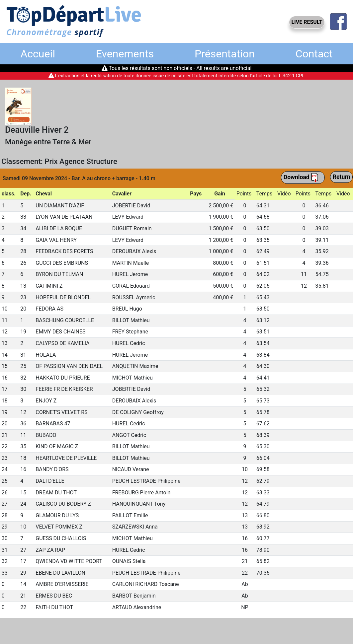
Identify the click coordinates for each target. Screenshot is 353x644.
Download (301, 178)
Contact (314, 54)
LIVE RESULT (307, 22)
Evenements (125, 54)
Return (342, 177)
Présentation (225, 54)
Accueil (38, 54)
